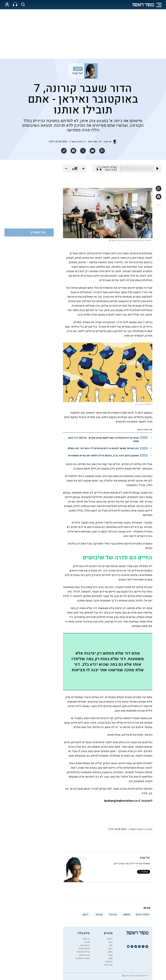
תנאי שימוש (84, 955)
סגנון (110, 958)
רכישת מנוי (85, 945)
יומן (111, 945)
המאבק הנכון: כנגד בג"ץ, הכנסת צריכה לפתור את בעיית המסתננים (104, 456)
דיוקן (110, 949)
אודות (87, 942)
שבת (110, 955)
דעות (78, 69)
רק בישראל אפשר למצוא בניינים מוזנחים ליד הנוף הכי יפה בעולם (103, 448)
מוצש (110, 952)
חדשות (110, 939)
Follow (144, 872)
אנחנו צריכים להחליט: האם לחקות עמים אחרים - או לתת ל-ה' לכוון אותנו (104, 440)
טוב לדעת (108, 965)
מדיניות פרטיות (83, 952)
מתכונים (109, 962)
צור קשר (86, 939)
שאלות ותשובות (83, 958)
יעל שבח (78, 73)
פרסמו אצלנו (84, 949)
